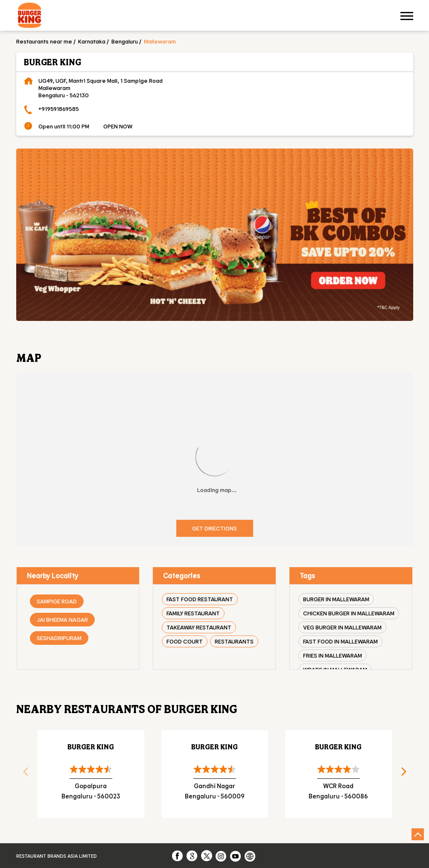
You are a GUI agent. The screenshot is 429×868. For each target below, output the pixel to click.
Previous (23, 774)
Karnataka (92, 41)
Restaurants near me (44, 41)
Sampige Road (57, 601)
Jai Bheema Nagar (62, 619)
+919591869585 (59, 109)
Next (407, 774)
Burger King (91, 747)
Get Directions (214, 528)
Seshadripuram (59, 638)
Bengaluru (125, 41)
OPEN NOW (118, 126)
